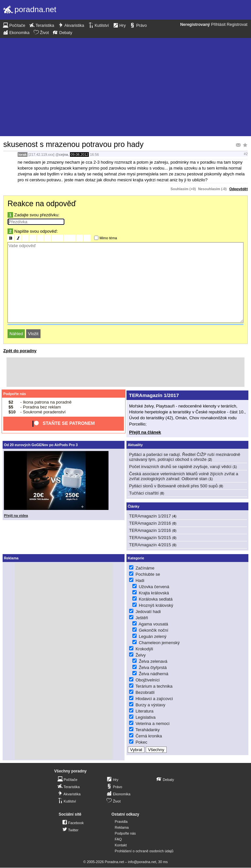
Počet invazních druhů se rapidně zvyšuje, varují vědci (180, 467)
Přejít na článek (145, 432)
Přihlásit (218, 25)
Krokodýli (144, 649)
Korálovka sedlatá (156, 599)
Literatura (145, 711)
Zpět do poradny (20, 351)
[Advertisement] (125, 87)
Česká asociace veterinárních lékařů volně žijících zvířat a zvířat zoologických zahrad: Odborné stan (184, 476)
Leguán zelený (153, 636)
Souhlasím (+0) (183, 189)
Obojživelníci (148, 680)
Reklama (122, 827)
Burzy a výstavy (151, 705)
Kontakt (121, 845)
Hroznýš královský (156, 605)
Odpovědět (238, 189)
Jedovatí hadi (148, 612)
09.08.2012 (79, 154)
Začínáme (145, 568)
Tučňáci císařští (144, 493)
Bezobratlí (145, 692)
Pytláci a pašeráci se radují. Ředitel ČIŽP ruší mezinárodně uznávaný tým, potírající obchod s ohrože (185, 457)
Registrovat (237, 25)
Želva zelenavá (153, 661)
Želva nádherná (154, 674)
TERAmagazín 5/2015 (150, 538)
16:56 (94, 154)
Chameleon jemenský (159, 643)
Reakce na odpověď (42, 204)
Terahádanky (147, 730)
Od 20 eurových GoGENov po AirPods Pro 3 (41, 445)
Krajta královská (154, 593)
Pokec (142, 742)
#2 (246, 154)
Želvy (141, 655)
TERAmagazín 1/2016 (150, 530)
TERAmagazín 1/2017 (154, 395)
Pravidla (121, 822)
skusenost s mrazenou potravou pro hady (73, 144)
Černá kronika (149, 736)
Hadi (140, 580)
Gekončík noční (154, 630)
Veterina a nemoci (153, 723)
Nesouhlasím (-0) (212, 189)
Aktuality (135, 445)
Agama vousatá (153, 624)
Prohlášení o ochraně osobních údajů (144, 851)
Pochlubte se (148, 574)
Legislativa (146, 717)
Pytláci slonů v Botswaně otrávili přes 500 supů (173, 486)
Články (134, 506)
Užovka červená (154, 587)
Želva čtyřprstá (153, 668)
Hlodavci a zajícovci (154, 699)
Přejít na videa (16, 515)
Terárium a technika (154, 686)
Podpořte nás (15, 394)
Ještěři (142, 618)
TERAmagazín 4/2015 (150, 545)
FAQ (118, 839)
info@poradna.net (142, 862)
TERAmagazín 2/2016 (150, 523)
